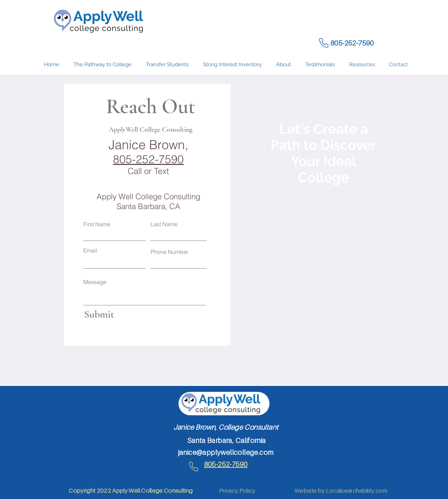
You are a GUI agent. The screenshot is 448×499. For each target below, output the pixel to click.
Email (90, 250)
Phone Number (169, 252)
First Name (97, 224)
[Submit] (113, 314)
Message (95, 282)
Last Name (164, 224)
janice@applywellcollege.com (226, 452)
